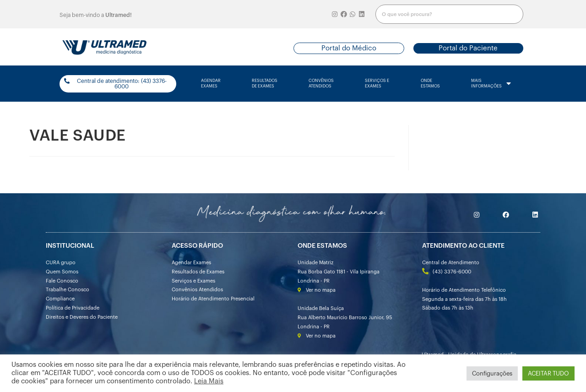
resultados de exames (265, 84)
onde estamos (430, 84)
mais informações (491, 84)
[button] (349, 48)
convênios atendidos (321, 84)
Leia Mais (209, 381)
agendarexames (211, 84)
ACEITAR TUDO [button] (548, 373)
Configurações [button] (492, 373)
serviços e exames (377, 84)
